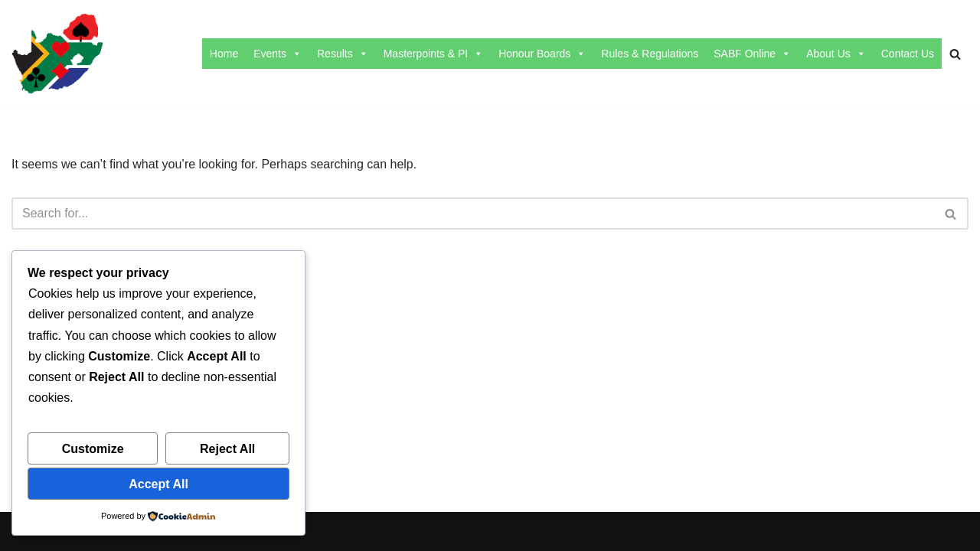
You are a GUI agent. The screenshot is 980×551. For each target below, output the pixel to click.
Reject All (227, 449)
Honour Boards (542, 54)
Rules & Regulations (650, 54)
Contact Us (908, 54)
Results (343, 54)
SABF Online (752, 54)
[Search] (955, 54)
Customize (93, 449)
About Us (836, 54)
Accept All (158, 484)
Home (224, 54)
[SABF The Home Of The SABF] (57, 54)
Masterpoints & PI (434, 54)
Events (278, 54)
